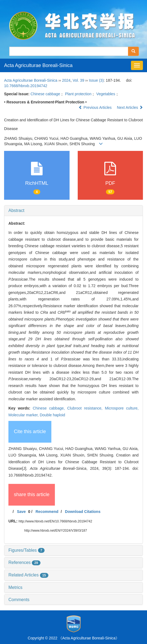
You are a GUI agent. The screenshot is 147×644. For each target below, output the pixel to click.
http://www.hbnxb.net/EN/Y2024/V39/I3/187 (56, 531)
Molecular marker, (24, 415)
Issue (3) (96, 80)
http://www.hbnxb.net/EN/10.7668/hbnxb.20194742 (55, 521)
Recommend (47, 512)
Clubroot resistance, (86, 408)
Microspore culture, (122, 408)
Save (21, 512)
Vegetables (106, 94)
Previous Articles (96, 107)
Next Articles (130, 107)
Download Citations (83, 512)
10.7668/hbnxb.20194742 (26, 86)
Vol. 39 (78, 80)
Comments (19, 600)
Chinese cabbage (45, 94)
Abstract (16, 210)
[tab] (73, 211)
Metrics (15, 587)
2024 (66, 80)
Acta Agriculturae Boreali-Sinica (38, 65)
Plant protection (78, 94)
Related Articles (28, 575)
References (24, 562)
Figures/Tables (26, 550)
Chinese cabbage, (50, 408)
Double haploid (52, 415)
